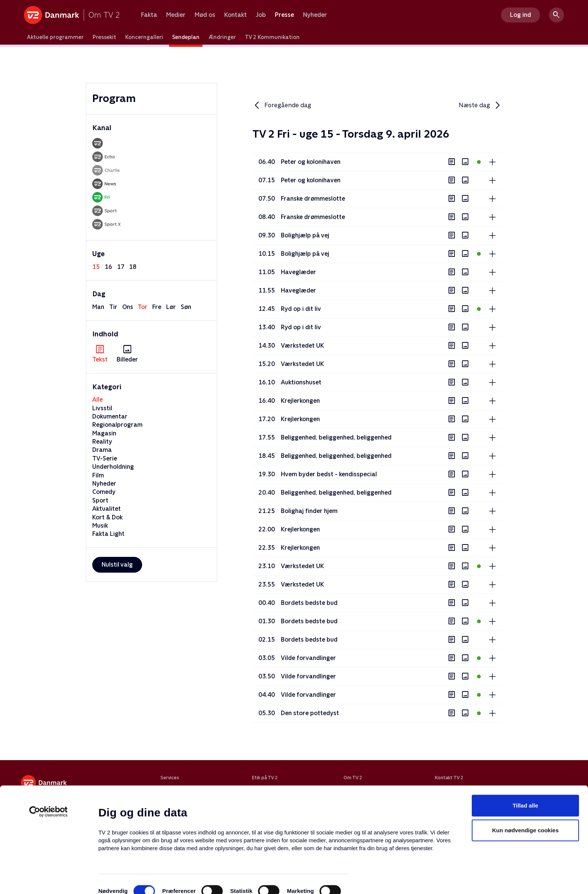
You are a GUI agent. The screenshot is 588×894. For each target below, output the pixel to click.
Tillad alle (525, 784)
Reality (102, 442)
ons (128, 307)
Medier (176, 15)
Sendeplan (186, 37)
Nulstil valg (117, 565)
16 (108, 267)
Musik (100, 526)
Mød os (205, 15)
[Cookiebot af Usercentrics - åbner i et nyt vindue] (49, 790)
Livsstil (102, 408)
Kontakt (235, 15)
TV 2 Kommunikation (272, 37)
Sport (100, 500)
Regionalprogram (117, 425)
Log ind (520, 15)
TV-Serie (105, 458)
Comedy (104, 492)
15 (96, 267)
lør (171, 307)
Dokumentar (110, 416)
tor (142, 307)
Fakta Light (108, 534)
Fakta (149, 15)
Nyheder (315, 15)
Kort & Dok (107, 517)
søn (186, 307)
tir (113, 307)
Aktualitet (106, 509)
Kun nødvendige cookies (525, 809)
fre (157, 307)
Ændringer (222, 37)
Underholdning (113, 467)
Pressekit (104, 37)
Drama (102, 450)
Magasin (104, 433)
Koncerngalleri (144, 37)
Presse (284, 15)
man (98, 307)
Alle (97, 400)
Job (261, 15)
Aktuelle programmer (55, 37)
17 (121, 267)
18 (133, 267)
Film (98, 475)
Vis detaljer (364, 879)
